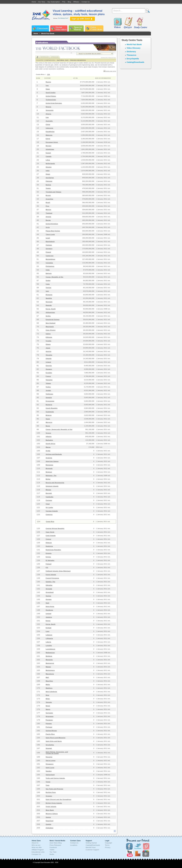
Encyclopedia (133, 59)
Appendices (55, 57)
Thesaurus (131, 55)
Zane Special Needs (76, 28)
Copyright (109, 843)
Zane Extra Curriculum (94, 28)
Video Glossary (134, 48)
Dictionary (131, 51)
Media (52, 854)
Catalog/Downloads (135, 62)
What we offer (37, 847)
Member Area (91, 847)
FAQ (64, 2)
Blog (69, 2)
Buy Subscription (54, 2)
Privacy (108, 847)
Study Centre (140, 23)
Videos (118, 23)
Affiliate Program (38, 850)
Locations (74, 845)
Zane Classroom (40, 28)
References (45, 57)
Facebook (53, 847)
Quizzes (128, 23)
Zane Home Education (59, 28)
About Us (35, 843)
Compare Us (36, 854)
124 (48, 74)
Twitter (52, 850)
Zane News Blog (56, 843)
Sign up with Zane (82, 19)
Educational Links (38, 852)
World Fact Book (48, 33)
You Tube (53, 852)
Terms (107, 845)
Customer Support (92, 850)
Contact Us (86, 2)
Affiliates (76, 2)
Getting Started (91, 843)
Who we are (36, 845)
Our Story (42, 2)
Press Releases (55, 845)
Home (34, 2)
